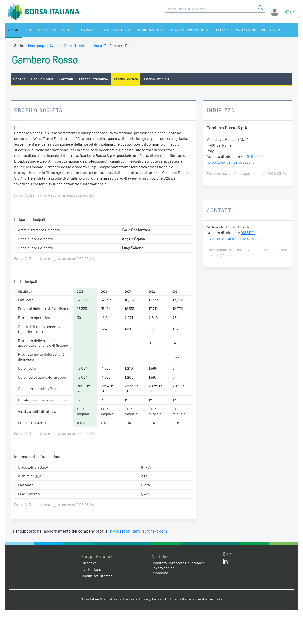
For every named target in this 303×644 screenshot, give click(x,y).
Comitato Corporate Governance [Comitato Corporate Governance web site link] (178, 563)
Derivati (83, 30)
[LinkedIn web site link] (225, 562)
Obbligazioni (146, 30)
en (292, 12)
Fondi (65, 30)
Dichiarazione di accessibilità (203, 599)
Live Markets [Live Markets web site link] (91, 569)
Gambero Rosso (45, 59)
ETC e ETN (45, 30)
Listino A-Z (97, 46)
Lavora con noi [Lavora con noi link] (164, 568)
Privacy (145, 599)
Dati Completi (42, 79)
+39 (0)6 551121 (252, 156)
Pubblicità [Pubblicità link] (160, 573)
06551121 (248, 233)
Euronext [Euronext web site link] (88, 563)
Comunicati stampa (96, 576)
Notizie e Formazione (231, 30)
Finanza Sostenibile (184, 30)
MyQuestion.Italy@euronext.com (139, 531)
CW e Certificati (113, 30)
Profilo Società (127, 79)
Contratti (66, 79)
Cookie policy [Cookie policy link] (161, 599)
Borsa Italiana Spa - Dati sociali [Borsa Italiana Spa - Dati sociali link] (102, 599)
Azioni (13, 30)
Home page (36, 46)
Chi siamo (266, 30)
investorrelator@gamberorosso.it (235, 238)
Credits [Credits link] (176, 599)
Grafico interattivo (94, 79)
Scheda (19, 79)
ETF (28, 30)
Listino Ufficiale (157, 79)
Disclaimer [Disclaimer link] (131, 599)
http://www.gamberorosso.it (231, 162)
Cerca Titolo (74, 46)
